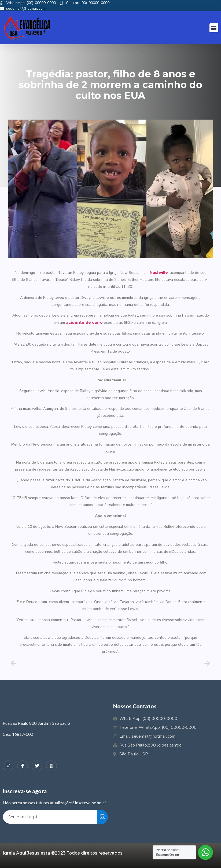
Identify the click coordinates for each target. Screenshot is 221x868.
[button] (214, 28)
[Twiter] (37, 766)
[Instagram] (8, 766)
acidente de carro (84, 322)
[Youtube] (51, 766)
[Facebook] (23, 766)
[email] (50, 817)
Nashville (159, 272)
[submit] (102, 817)
